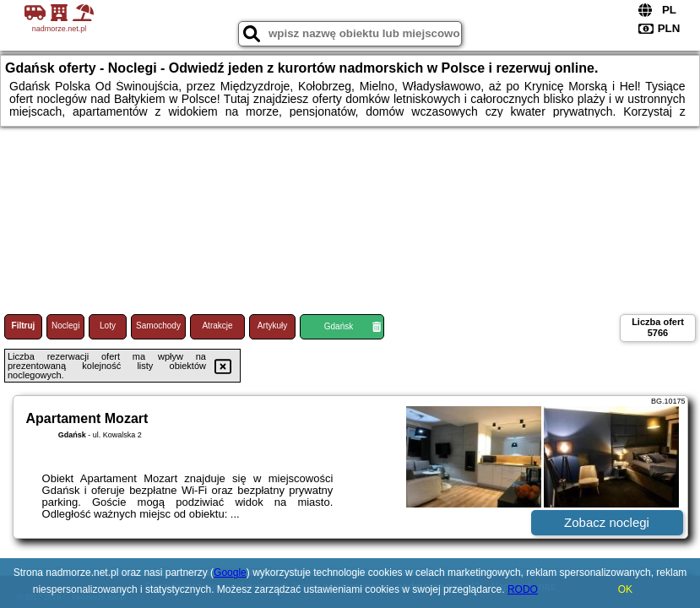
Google (230, 573)
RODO (523, 589)
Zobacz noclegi (607, 522)
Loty (108, 326)
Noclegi (65, 326)
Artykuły (273, 326)
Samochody (158, 326)
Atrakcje (217, 326)
